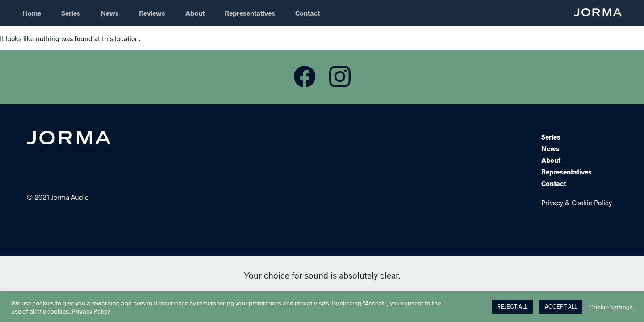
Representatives (250, 13)
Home (32, 13)
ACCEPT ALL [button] (561, 306)
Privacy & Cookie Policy (577, 203)
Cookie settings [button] (611, 307)
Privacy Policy (91, 311)
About (195, 13)
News (110, 13)
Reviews (152, 13)
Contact (307, 13)
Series (71, 13)
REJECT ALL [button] (512, 306)
